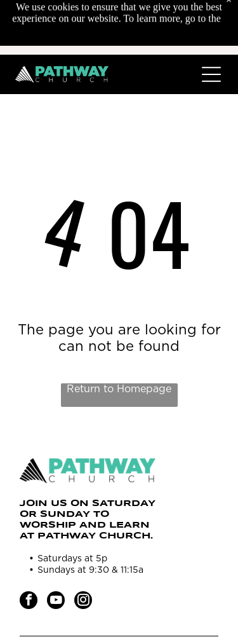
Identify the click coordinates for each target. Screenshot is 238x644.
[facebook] (29, 602)
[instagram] (83, 602)
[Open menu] (211, 74)
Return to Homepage (119, 389)
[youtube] (56, 602)
